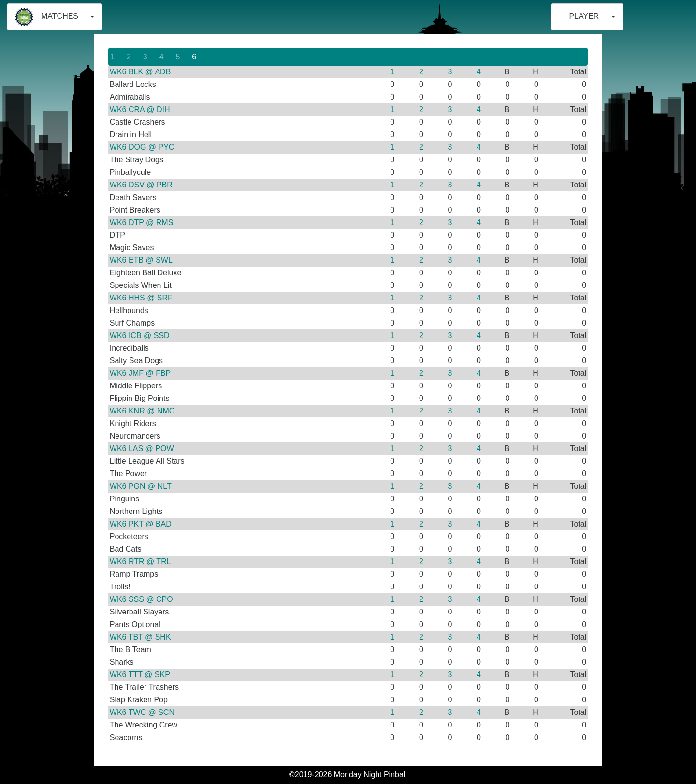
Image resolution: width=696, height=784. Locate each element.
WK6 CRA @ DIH (140, 109)
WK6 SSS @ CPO (141, 599)
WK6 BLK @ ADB (140, 72)
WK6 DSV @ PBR (141, 185)
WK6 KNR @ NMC (142, 411)
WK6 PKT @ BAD (141, 524)
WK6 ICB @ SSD (140, 335)
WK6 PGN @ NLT (141, 486)
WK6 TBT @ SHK (140, 637)
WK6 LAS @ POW (142, 449)
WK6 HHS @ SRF (141, 298)
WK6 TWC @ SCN (142, 712)
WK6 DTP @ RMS (142, 222)
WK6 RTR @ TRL (140, 562)
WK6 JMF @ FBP (140, 373)
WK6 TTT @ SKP (140, 675)
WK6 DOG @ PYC (142, 147)
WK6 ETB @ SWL (141, 260)
